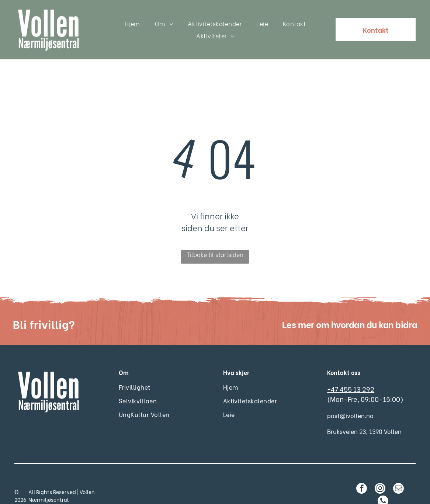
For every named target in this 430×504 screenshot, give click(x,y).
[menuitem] (132, 23)
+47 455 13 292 (351, 370)
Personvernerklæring (143, 477)
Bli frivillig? (44, 305)
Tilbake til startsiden (215, 236)
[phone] (383, 483)
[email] (398, 471)
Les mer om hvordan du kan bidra (350, 305)
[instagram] (380, 471)
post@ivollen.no (350, 397)
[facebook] (362, 471)
